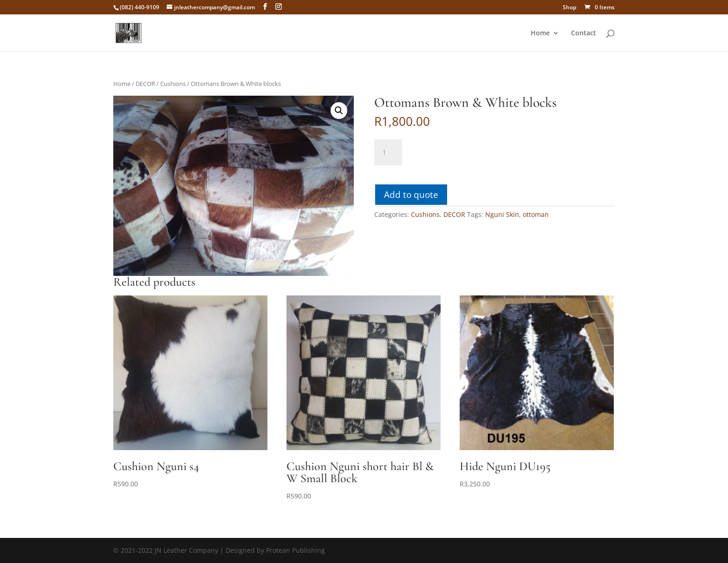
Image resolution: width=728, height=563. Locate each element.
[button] (339, 111)
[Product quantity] (388, 152)
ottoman (536, 214)
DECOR (145, 84)
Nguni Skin (502, 214)
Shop (569, 8)
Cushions (173, 84)
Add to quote (411, 194)
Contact (584, 33)
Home (540, 33)
